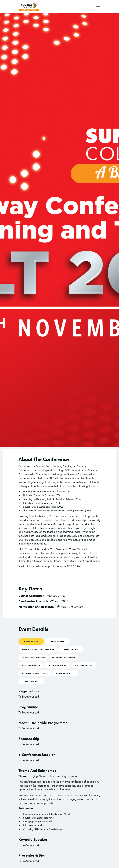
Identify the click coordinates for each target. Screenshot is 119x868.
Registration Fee (65, 673)
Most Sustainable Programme (38, 649)
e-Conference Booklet (33, 657)
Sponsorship (71, 649)
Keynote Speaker (31, 665)
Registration (31, 641)
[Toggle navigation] (97, 7)
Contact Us (31, 681)
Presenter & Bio (58, 665)
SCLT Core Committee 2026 (35, 673)
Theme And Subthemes (63, 657)
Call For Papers (84, 665)
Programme (57, 641)
